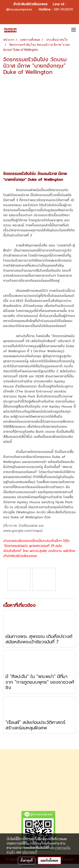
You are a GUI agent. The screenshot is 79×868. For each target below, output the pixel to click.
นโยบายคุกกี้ (30, 852)
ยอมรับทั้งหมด (49, 860)
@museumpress (19, 9)
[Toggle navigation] (74, 30)
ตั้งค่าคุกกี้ (27, 860)
